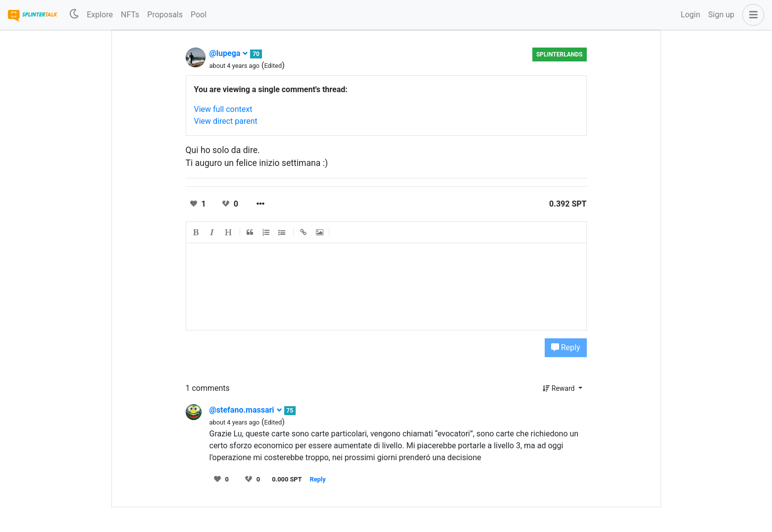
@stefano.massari (246, 410)
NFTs (130, 15)
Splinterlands (560, 54)
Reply (566, 347)
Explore (100, 15)
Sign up (721, 15)
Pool (199, 15)
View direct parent (226, 121)
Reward (560, 388)
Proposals (165, 15)
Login (691, 15)
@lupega (229, 53)
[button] (751, 15)
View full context (223, 109)
